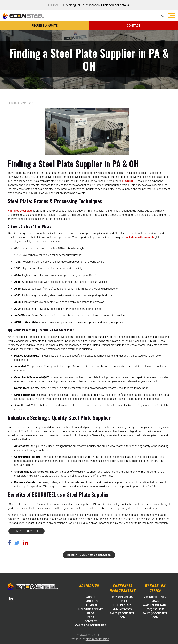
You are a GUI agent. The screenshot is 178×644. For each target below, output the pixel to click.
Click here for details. (115, 5)
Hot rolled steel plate (20, 211)
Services (91, 605)
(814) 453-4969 (123, 609)
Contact (91, 621)
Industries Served (91, 609)
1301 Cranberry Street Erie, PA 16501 (123, 601)
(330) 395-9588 (155, 609)
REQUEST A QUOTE (44, 25)
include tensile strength (140, 237)
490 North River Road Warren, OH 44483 (155, 601)
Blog (91, 613)
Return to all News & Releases (89, 555)
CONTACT (133, 25)
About (91, 597)
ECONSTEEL (129, 181)
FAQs (91, 617)
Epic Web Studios (97, 639)
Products (91, 601)
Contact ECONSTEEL (27, 531)
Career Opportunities (91, 625)
